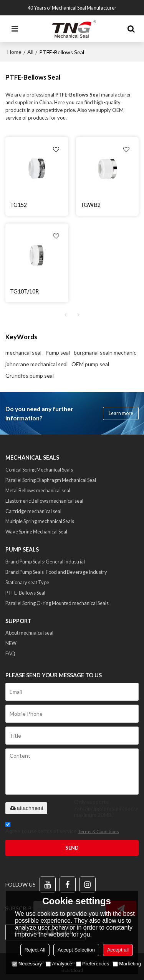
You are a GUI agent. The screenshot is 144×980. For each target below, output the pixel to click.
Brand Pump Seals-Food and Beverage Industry (56, 572)
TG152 (18, 205)
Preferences (93, 964)
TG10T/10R (24, 291)
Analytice (59, 964)
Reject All (35, 950)
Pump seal (58, 352)
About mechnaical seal (29, 633)
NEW (11, 643)
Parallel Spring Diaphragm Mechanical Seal (51, 480)
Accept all (118, 950)
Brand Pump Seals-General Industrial (45, 562)
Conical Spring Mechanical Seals (39, 470)
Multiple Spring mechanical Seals (40, 521)
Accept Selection (76, 950)
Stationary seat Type (27, 582)
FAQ (10, 653)
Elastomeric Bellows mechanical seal (44, 501)
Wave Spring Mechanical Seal (36, 532)
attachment (26, 808)
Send (72, 848)
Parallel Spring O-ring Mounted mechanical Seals (57, 603)
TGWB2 (90, 205)
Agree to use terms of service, (62, 829)
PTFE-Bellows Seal (25, 593)
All (30, 52)
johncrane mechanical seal (36, 364)
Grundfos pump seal (30, 376)
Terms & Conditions (98, 831)
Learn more (121, 413)
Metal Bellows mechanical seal (38, 490)
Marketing (127, 964)
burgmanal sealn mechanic (105, 352)
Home (14, 52)
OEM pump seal (90, 364)
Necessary (27, 964)
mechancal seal (23, 352)
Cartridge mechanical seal (33, 511)
